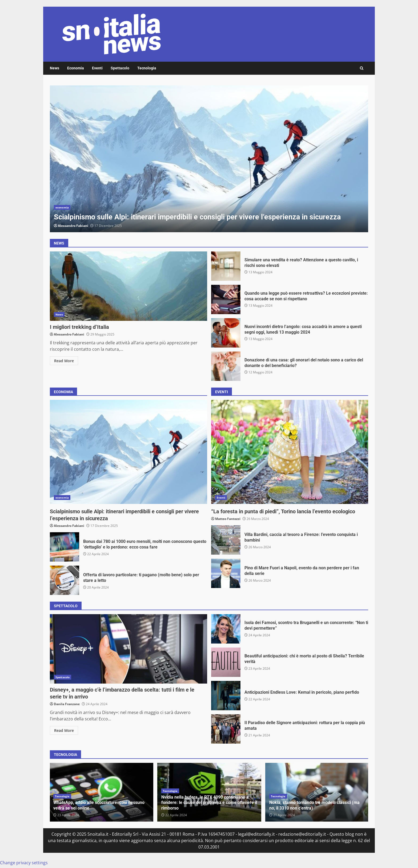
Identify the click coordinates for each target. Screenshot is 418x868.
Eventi (97, 68)
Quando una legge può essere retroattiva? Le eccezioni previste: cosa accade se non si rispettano (226, 299)
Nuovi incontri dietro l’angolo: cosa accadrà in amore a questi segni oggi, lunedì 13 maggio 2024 (226, 333)
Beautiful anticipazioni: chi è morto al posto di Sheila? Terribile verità (226, 662)
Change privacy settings (24, 863)
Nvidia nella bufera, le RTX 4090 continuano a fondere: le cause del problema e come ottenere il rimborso (209, 803)
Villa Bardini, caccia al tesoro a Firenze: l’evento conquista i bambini (226, 540)
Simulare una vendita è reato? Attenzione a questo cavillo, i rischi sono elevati (226, 266)
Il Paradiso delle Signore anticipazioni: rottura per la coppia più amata (226, 729)
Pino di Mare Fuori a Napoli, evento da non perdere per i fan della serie (226, 573)
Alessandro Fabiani (73, 226)
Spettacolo (120, 68)
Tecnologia (147, 68)
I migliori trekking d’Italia (128, 286)
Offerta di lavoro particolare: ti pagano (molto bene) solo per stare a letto (65, 580)
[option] (209, 159)
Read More (64, 361)
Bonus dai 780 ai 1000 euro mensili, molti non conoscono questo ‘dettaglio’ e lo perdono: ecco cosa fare (65, 547)
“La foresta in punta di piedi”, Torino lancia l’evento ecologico (290, 452)
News (55, 68)
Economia (76, 68)
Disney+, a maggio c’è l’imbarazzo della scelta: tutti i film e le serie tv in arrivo (128, 649)
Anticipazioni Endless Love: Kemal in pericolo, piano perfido (226, 696)
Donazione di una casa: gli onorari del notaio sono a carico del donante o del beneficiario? (226, 366)
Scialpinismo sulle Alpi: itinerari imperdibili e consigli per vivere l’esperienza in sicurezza (209, 159)
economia (62, 207)
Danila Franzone (67, 704)
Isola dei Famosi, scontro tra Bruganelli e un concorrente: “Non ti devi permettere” (226, 629)
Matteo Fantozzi (228, 519)
